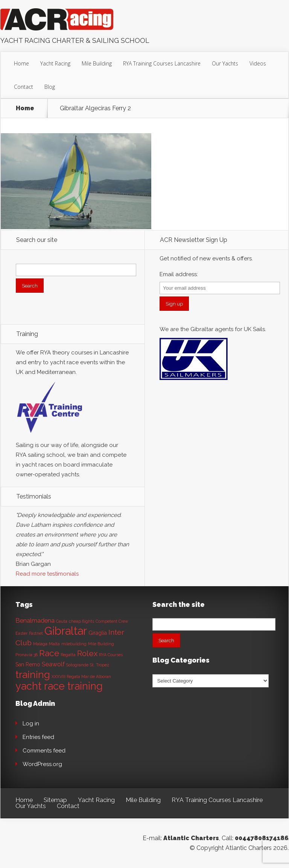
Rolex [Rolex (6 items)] (87, 654)
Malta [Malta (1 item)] (54, 644)
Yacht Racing (55, 63)
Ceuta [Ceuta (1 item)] (62, 621)
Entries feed (38, 737)
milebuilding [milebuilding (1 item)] (74, 644)
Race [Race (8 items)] (49, 653)
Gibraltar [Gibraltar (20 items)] (66, 631)
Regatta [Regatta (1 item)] (68, 655)
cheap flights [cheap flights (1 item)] (81, 621)
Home (21, 63)
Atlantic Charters (191, 838)
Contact (24, 87)
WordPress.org (42, 764)
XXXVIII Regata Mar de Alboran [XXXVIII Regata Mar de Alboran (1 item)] (81, 676)
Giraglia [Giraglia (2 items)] (98, 633)
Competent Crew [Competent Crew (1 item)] (112, 621)
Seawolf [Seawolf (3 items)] (53, 664)
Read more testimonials (47, 574)
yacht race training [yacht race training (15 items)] (59, 686)
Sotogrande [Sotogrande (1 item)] (77, 665)
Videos (258, 63)
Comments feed (44, 751)
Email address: (179, 274)
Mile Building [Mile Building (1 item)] (101, 644)
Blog (50, 87)
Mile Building (97, 63)
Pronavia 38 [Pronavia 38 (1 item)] (27, 655)
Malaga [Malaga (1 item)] (40, 644)
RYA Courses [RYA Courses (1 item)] (111, 655)
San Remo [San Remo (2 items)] (28, 664)
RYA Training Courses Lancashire (162, 63)
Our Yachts (225, 63)
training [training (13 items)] (33, 674)
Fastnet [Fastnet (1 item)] (36, 633)
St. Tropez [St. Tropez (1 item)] (100, 665)
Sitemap (55, 800)
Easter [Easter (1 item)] (21, 633)
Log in (31, 724)
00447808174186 (262, 838)
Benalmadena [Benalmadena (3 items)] (35, 621)
